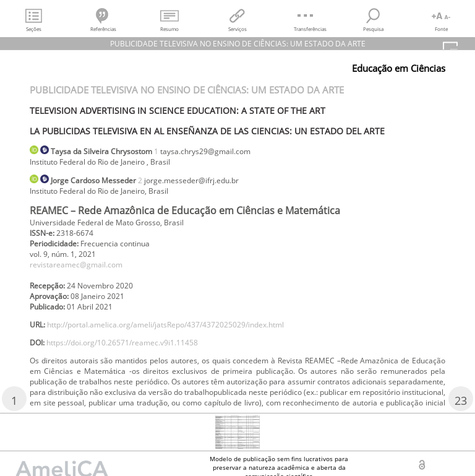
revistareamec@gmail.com (76, 265)
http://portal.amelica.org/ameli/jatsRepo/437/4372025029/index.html (165, 325)
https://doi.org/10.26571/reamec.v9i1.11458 (122, 343)
